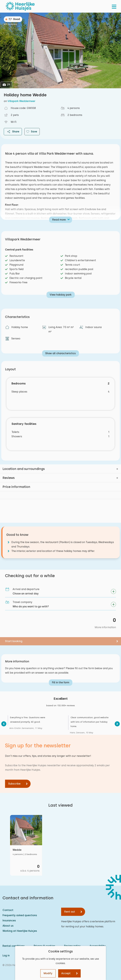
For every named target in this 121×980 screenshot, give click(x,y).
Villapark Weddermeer (21, 101)
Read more (59, 220)
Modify (48, 973)
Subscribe (14, 784)
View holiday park (61, 295)
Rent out (70, 912)
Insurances (9, 920)
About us (8, 926)
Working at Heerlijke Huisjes (20, 931)
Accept (66, 973)
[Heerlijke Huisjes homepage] (20, 6)
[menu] (114, 6)
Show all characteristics (60, 353)
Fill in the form (61, 682)
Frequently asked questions (20, 915)
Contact (8, 910)
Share (13, 132)
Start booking (14, 641)
